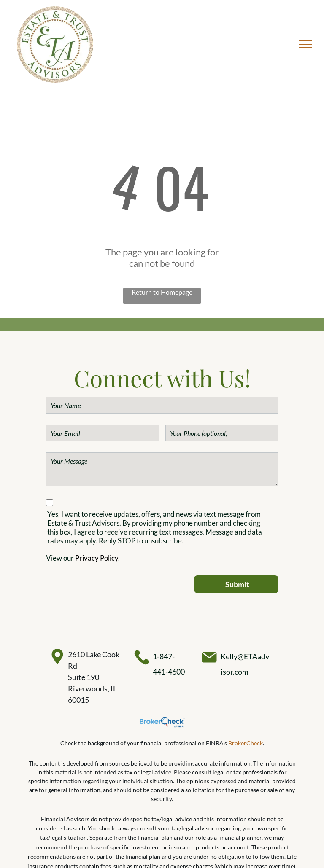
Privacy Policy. (97, 558)
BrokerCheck (246, 743)
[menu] (305, 44)
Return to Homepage (162, 292)
